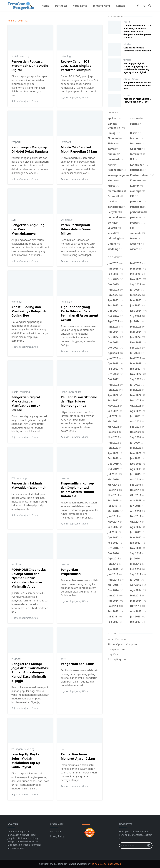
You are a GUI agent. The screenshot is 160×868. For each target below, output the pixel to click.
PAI (14, 478)
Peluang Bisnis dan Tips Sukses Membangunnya (79, 401)
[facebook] (138, 6)
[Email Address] (132, 846)
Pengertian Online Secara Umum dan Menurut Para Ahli (137, 86)
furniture (16, 564)
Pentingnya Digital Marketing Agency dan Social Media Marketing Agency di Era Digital (136, 68)
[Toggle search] (150, 6)
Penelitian (66, 302)
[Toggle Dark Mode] (144, 6)
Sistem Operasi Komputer (123, 644)
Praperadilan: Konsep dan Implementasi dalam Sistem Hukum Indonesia (77, 490)
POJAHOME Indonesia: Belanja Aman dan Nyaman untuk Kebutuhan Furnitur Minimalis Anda (29, 578)
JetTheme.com (98, 864)
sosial (15, 56)
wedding (22, 478)
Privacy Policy (57, 836)
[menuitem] (45, 6)
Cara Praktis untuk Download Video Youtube (137, 49)
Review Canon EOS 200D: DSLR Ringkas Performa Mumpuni (76, 66)
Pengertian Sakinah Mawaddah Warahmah (29, 485)
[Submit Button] (149, 846)
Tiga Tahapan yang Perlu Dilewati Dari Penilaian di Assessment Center (80, 313)
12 (26, 21)
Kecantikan (75, 392)
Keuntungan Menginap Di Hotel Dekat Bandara (30, 149)
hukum (65, 478)
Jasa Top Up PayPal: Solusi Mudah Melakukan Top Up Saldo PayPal (26, 761)
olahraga (127, 95)
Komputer (136, 79)
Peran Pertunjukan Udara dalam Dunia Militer (76, 229)
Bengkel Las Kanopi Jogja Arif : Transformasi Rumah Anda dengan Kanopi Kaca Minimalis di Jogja (30, 672)
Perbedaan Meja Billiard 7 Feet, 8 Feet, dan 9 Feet (137, 100)
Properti (16, 142)
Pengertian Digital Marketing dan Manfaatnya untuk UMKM (26, 403)
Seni (14, 220)
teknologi (25, 56)
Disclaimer (56, 832)
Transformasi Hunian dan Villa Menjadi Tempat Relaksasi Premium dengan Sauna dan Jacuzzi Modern (137, 31)
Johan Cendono (117, 639)
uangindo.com (116, 649)
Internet (127, 79)
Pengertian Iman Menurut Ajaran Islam (78, 756)
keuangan (17, 749)
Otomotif (66, 142)
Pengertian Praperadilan (71, 572)
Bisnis (15, 392)
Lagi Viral (113, 654)
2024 (20, 21)
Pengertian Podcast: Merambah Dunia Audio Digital (30, 66)
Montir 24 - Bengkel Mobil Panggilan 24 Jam (79, 149)
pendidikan (67, 220)
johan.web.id (114, 864)
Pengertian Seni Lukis (78, 664)
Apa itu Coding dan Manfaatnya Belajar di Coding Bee (29, 311)
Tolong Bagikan (117, 659)
